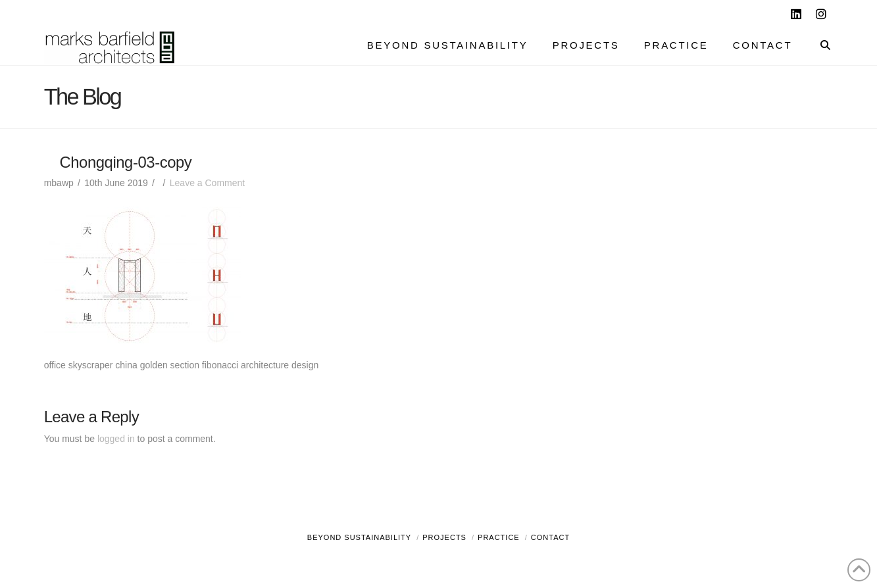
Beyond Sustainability (359, 537)
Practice (499, 537)
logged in (116, 439)
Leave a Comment (207, 183)
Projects (444, 537)
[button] (864, 12)
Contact (550, 537)
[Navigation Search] (819, 47)
